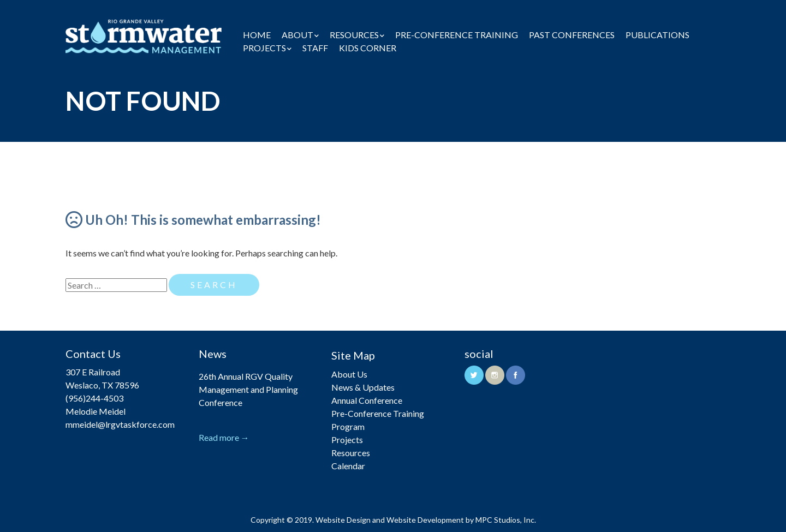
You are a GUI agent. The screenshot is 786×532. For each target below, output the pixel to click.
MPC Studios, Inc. (506, 520)
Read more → (224, 437)
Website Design (343, 520)
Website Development (425, 520)
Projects (264, 48)
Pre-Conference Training (457, 35)
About (297, 35)
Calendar (348, 466)
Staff (315, 48)
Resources (354, 35)
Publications (657, 35)
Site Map (353, 355)
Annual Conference (367, 400)
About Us (349, 374)
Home (257, 35)
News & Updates (363, 387)
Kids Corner (368, 48)
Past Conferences (572, 35)
